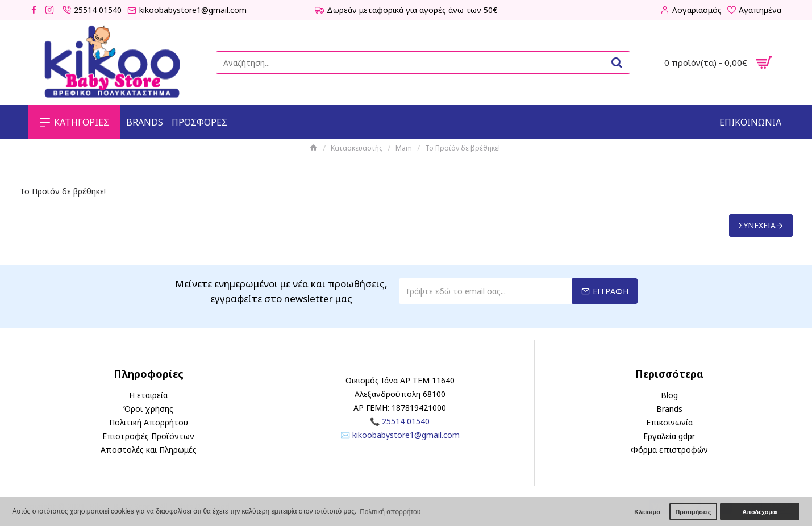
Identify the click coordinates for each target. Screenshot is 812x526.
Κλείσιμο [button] (647, 512)
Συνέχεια (757, 225)
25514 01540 (406, 421)
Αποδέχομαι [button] (760, 512)
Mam (404, 148)
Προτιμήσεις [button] (693, 512)
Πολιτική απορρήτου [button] (390, 512)
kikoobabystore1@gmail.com (406, 435)
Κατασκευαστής (357, 148)
